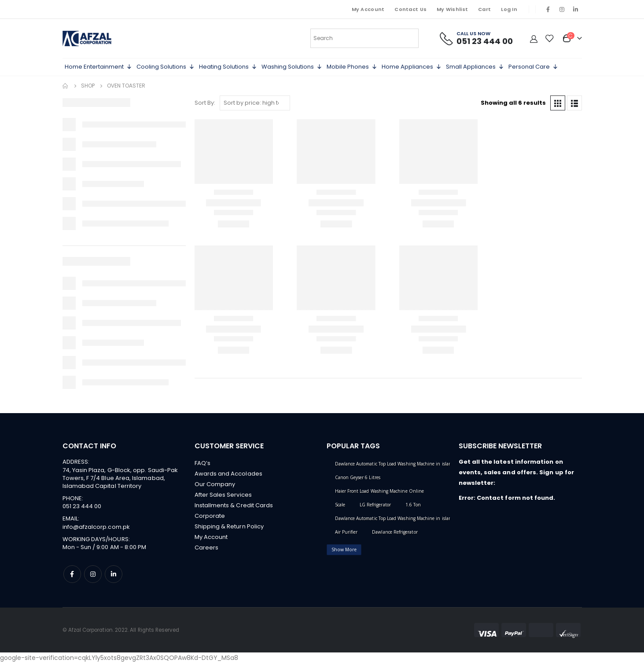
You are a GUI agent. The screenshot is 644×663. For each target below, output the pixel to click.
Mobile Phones (352, 67)
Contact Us (410, 9)
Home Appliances (412, 67)
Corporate (210, 516)
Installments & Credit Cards (234, 505)
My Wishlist (452, 9)
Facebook (72, 574)
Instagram (93, 574)
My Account (368, 9)
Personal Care (533, 67)
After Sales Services (223, 495)
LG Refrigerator (375, 505)
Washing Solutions (292, 67)
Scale (340, 505)
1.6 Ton (413, 505)
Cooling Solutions (166, 67)
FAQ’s (202, 463)
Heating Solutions (228, 67)
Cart (484, 9)
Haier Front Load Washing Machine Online (380, 491)
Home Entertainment (98, 67)
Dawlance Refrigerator (395, 532)
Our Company (215, 484)
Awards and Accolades (228, 474)
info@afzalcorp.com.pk (96, 527)
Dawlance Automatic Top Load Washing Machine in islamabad (399, 464)
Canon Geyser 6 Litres (358, 477)
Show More (344, 549)
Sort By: (205, 103)
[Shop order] (255, 103)
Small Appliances (475, 67)
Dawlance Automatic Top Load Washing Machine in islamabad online (406, 518)
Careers (206, 548)
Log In (509, 9)
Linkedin (114, 574)
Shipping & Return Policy (229, 526)
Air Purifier (346, 532)
